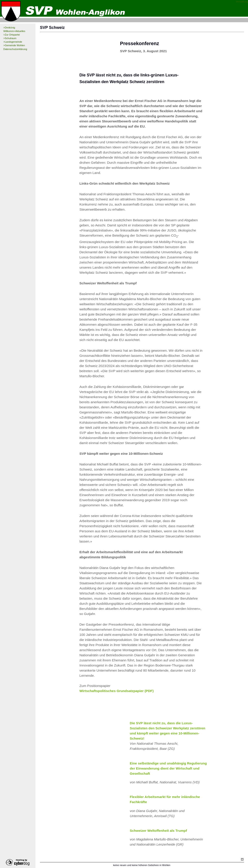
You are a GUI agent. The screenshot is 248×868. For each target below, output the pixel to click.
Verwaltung (242, 2)
